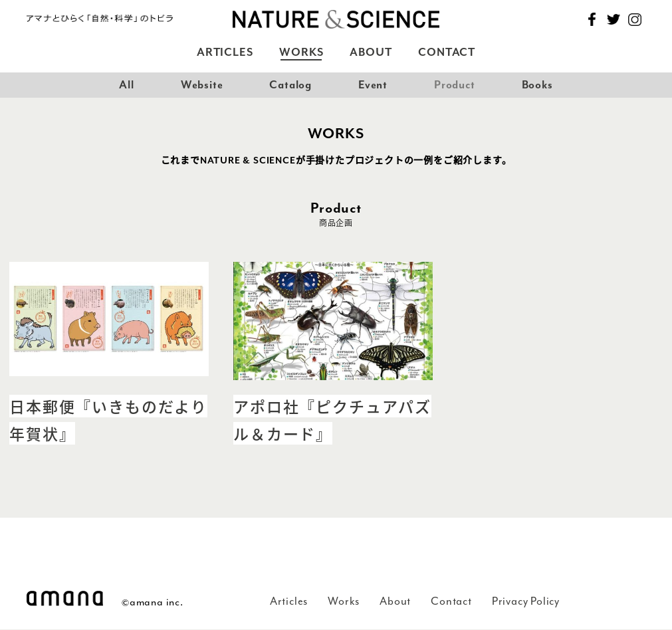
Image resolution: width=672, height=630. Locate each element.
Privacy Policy (526, 601)
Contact (447, 52)
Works (301, 52)
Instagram (635, 19)
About (371, 52)
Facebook (592, 19)
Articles (225, 52)
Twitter (614, 19)
